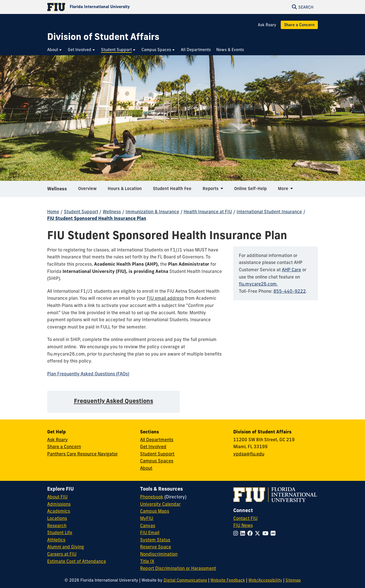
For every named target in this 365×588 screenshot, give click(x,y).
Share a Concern (299, 25)
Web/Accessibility (265, 580)
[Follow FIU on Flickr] (274, 533)
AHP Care (291, 270)
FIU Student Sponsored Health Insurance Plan (97, 218)
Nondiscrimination (159, 554)
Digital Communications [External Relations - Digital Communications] (185, 580)
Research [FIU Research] (57, 525)
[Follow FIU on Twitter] (259, 533)
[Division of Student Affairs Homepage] (103, 37)
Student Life (60, 532)
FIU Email (150, 532)
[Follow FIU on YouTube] (266, 533)
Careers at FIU (62, 554)
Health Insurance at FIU (208, 212)
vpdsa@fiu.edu (249, 454)
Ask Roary (267, 25)
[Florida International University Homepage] (115, 7)
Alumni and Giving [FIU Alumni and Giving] (66, 547)
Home (53, 212)
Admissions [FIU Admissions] (59, 504)
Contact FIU (245, 518)
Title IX (147, 561)
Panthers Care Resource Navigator (82, 454)
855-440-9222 (290, 291)
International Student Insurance (269, 212)
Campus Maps (155, 511)
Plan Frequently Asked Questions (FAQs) (88, 374)
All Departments (157, 440)
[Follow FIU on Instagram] (237, 533)
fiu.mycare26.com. (258, 284)
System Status (155, 540)
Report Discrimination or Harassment (178, 568)
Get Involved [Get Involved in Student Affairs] (153, 447)
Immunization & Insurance (152, 212)
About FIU (57, 497)
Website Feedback (228, 580)
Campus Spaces (157, 461)
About (146, 468)
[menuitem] (55, 50)
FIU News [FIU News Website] (243, 525)
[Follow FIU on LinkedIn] (244, 533)
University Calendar (160, 504)
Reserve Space (156, 547)
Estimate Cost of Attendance (77, 561)
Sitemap (293, 580)
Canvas (148, 525)
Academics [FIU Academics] (59, 511)
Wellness (57, 191)
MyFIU (147, 518)
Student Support (81, 212)
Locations (57, 518)
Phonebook (152, 497)
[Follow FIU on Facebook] (251, 533)
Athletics (56, 540)
